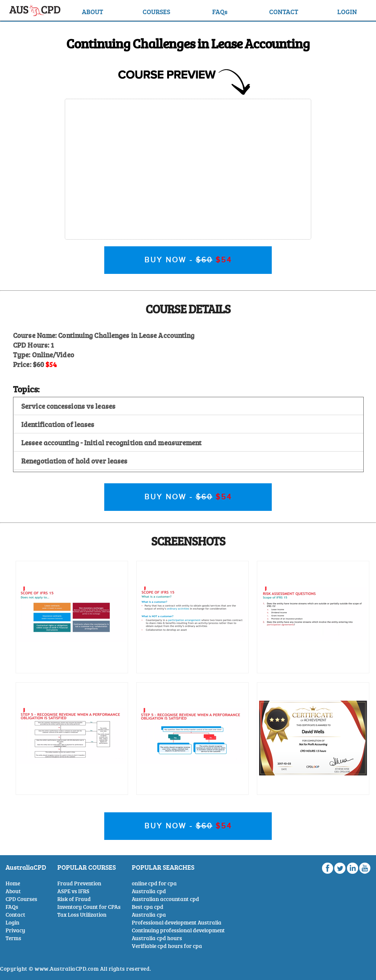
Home (13, 883)
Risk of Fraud (74, 899)
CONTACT (284, 12)
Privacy (15, 930)
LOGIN (347, 12)
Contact (15, 915)
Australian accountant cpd (165, 899)
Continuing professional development (178, 930)
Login (12, 922)
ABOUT (93, 12)
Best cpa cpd (148, 907)
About (13, 891)
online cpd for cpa (154, 883)
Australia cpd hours (157, 938)
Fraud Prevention (79, 883)
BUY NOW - (188, 260)
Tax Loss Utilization (82, 915)
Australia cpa (149, 915)
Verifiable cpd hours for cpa (167, 946)
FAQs (220, 12)
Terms (13, 938)
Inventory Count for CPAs (89, 907)
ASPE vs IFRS (73, 891)
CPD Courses (21, 899)
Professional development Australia (177, 922)
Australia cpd (149, 891)
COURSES (156, 12)
